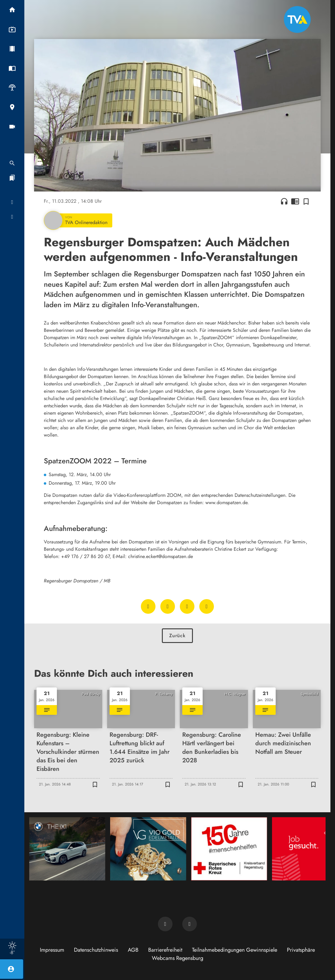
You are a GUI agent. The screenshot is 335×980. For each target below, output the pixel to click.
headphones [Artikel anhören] (284, 201)
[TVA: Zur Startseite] (297, 19)
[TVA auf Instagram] (190, 924)
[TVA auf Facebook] (165, 924)
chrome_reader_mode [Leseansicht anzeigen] (295, 201)
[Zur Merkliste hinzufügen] (306, 201)
